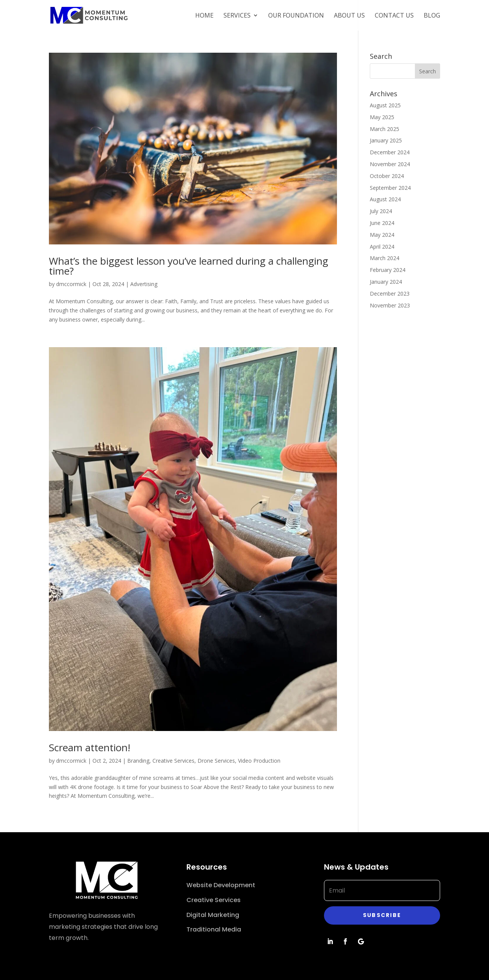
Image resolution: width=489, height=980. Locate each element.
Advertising (144, 284)
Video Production (259, 761)
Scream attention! (90, 747)
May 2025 (382, 117)
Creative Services (173, 761)
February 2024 (388, 270)
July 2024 (381, 211)
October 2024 (387, 176)
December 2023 (390, 294)
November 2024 (390, 164)
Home (204, 16)
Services (237, 16)
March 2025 (385, 129)
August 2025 (385, 105)
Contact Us (394, 16)
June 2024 (382, 223)
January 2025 (386, 140)
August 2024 (385, 199)
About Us (349, 16)
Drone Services (216, 761)
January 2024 (386, 282)
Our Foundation (296, 16)
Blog (432, 16)
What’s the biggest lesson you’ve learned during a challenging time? (189, 266)
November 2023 (390, 305)
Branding (138, 761)
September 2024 (390, 188)
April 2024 (382, 247)
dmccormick (71, 284)
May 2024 (382, 235)
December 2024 (390, 152)
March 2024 (385, 258)
